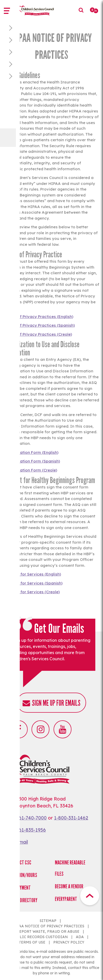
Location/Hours (23, 875)
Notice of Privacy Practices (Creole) (38, 334)
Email (22, 842)
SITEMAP (48, 921)
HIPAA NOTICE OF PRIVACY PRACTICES (48, 926)
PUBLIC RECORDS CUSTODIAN (40, 937)
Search (83, 14)
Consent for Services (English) (32, 574)
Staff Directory (23, 900)
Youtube (63, 729)
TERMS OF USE (32, 942)
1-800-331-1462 (71, 818)
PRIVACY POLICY (69, 942)
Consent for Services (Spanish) (33, 583)
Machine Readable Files (70, 868)
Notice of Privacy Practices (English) (39, 317)
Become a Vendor (69, 886)
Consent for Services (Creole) (32, 592)
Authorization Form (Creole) (30, 470)
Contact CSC (20, 863)
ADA (80, 937)
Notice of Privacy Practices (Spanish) (39, 325)
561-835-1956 (31, 830)
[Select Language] (94, 10)
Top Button (90, 896)
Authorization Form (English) (31, 452)
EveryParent (66, 899)
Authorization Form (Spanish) (32, 461)
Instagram (40, 729)
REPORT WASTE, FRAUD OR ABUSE (48, 931)
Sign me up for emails (56, 703)
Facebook (19, 729)
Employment (20, 888)
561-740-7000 (31, 818)
